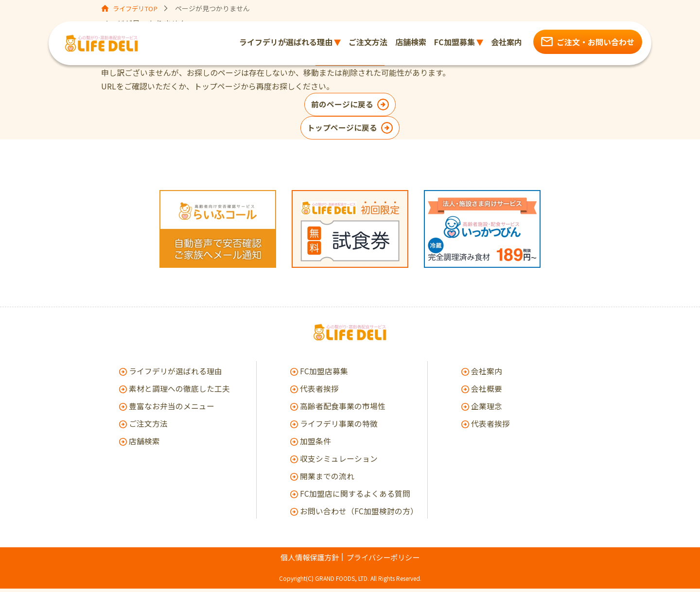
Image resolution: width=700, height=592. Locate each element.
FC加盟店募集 (324, 374)
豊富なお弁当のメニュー (172, 409)
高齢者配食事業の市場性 (343, 409)
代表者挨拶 (319, 392)
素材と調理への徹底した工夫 (179, 392)
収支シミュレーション (339, 462)
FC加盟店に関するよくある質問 (355, 497)
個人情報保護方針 (307, 560)
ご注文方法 (148, 427)
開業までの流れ (327, 479)
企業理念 (487, 409)
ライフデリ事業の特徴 (339, 427)
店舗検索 (144, 444)
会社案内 (487, 374)
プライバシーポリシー (385, 560)
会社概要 (487, 392)
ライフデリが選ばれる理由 (175, 374)
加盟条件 (315, 444)
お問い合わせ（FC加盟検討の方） (357, 514)
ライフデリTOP (138, 8)
